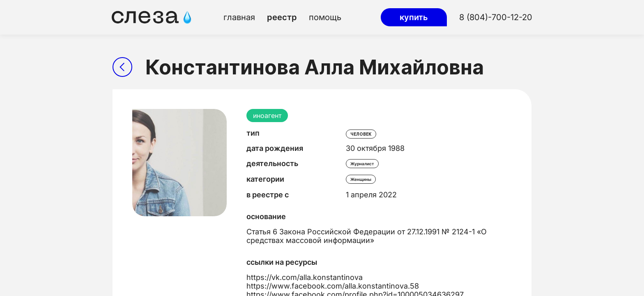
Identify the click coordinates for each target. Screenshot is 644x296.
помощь (325, 17)
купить (414, 17)
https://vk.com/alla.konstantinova (305, 277)
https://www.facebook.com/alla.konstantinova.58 (333, 286)
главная (239, 17)
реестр (282, 17)
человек (361, 134)
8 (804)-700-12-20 (496, 17)
